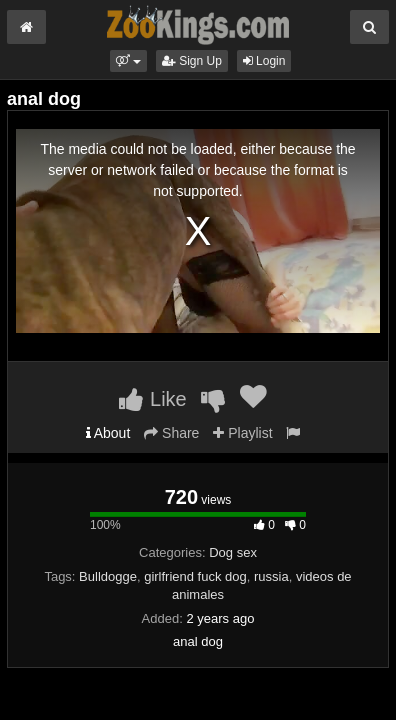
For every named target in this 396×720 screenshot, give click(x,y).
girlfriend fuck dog (195, 576)
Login (264, 61)
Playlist (242, 433)
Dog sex (233, 552)
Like (152, 399)
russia (271, 576)
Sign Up (192, 61)
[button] (128, 61)
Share (171, 433)
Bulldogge (108, 576)
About (108, 433)
